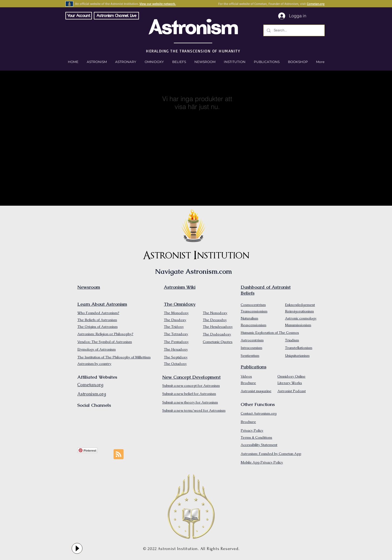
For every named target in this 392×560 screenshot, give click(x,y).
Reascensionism (253, 325)
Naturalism (249, 318)
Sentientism (250, 356)
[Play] (77, 548)
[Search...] (293, 30)
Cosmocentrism (253, 305)
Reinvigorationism (299, 311)
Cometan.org (316, 4)
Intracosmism (251, 348)
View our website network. (158, 4)
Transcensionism (254, 311)
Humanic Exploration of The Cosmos (270, 333)
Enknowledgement (300, 305)
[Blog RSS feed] (119, 454)
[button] (298, 62)
